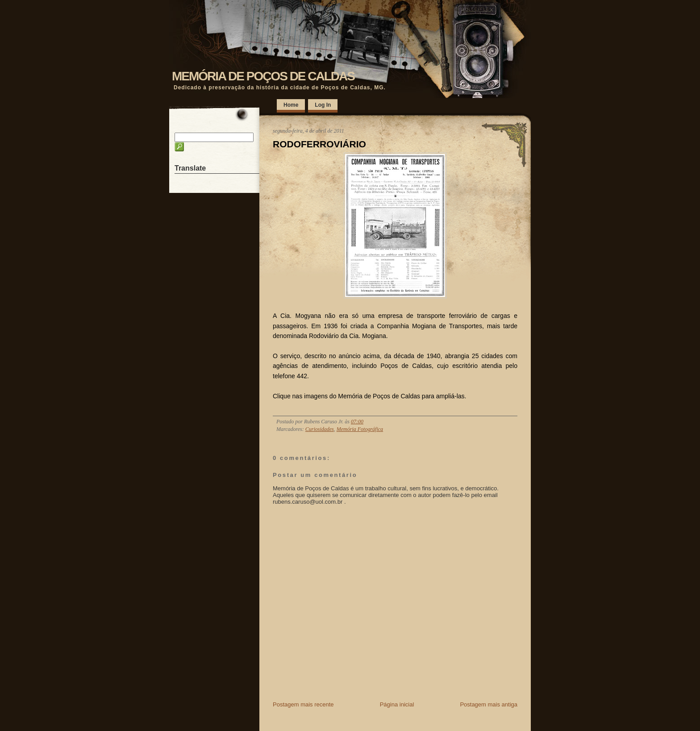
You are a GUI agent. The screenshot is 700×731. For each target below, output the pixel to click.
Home (291, 105)
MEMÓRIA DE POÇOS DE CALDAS (263, 76)
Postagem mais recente (303, 704)
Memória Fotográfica (360, 429)
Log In (323, 105)
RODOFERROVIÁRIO (319, 144)
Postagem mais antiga (489, 704)
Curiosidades (320, 429)
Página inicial (397, 704)
